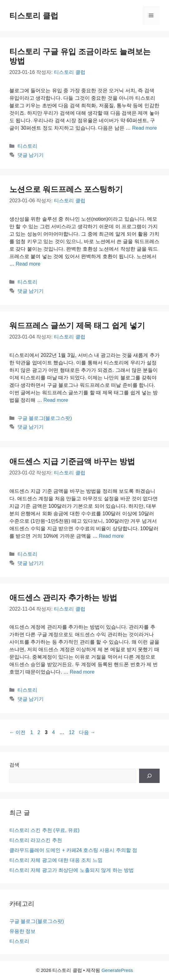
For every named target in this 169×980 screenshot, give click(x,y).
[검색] (149, 776)
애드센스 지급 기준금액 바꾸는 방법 (72, 461)
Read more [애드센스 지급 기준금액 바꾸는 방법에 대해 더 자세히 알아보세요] (111, 536)
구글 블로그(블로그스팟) (45, 418)
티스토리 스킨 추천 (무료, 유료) (44, 830)
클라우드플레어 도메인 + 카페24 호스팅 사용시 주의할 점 (73, 850)
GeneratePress (117, 970)
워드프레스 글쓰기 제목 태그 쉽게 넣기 (77, 325)
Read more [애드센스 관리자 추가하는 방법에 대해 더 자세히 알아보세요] (82, 672)
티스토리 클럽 (34, 16)
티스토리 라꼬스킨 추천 (36, 840)
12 (72, 732)
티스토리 (27, 146)
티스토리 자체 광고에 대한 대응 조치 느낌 (56, 860)
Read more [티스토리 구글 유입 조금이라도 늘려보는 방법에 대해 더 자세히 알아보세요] (145, 128)
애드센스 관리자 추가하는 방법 (63, 598)
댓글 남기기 (31, 155)
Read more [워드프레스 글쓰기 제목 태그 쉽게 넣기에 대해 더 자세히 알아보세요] (56, 400)
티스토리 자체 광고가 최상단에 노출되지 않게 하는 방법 (72, 870)
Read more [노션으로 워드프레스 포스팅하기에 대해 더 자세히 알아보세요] (28, 264)
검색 (14, 765)
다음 (87, 732)
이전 (17, 732)
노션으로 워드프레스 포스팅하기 (66, 189)
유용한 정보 (22, 931)
